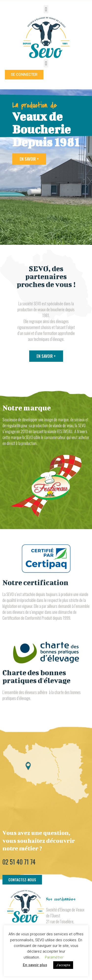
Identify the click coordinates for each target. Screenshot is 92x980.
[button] (46, 9)
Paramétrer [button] (54, 957)
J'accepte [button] (63, 965)
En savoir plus (35, 965)
